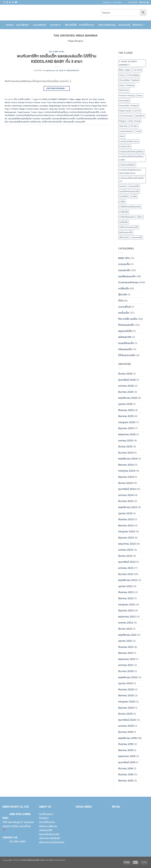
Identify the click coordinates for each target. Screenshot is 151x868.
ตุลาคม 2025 (125, 404)
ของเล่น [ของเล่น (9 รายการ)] (123, 186)
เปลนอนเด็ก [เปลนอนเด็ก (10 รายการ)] (137, 237)
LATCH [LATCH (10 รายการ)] (137, 111)
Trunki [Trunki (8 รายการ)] (138, 131)
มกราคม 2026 (126, 386)
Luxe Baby (43, 106)
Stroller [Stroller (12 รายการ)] (134, 126)
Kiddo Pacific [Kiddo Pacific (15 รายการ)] (125, 111)
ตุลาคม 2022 (125, 586)
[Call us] (13, 2)
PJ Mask (14, 109)
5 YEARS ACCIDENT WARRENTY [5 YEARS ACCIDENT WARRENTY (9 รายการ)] (128, 63)
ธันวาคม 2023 (126, 501)
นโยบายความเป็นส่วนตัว (52, 842)
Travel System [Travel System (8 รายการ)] (126, 131)
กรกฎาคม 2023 (127, 531)
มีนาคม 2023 (125, 556)
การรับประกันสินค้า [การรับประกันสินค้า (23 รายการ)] (127, 165)
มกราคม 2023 (126, 568)
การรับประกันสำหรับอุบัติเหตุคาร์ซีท (84, 112)
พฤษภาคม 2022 (127, 617)
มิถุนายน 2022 (126, 610)
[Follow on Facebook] (4, 2)
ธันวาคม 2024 (126, 453)
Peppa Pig (96, 106)
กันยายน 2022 (126, 592)
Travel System (24, 112)
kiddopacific (73, 70)
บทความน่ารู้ (124, 25)
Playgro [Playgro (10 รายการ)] (123, 121)
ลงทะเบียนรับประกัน (49, 834)
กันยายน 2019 (126, 744)
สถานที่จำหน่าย (87, 25)
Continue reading (57, 89)
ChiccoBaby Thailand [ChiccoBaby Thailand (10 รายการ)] (129, 80)
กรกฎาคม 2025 (127, 422)
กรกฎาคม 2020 (127, 702)
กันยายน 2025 (126, 410)
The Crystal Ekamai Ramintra (79, 109)
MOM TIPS (124, 258)
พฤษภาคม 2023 (127, 544)
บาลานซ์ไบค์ (124, 307)
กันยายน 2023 (126, 519)
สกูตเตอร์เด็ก (125, 331)
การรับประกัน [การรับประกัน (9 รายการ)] (125, 146)
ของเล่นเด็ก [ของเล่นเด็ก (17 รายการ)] (134, 186)
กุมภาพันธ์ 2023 (127, 562)
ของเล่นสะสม (90, 115)
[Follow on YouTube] (16, 2)
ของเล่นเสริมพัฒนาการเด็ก (64, 119)
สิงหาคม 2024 (126, 465)
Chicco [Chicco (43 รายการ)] (122, 75)
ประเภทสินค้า (40, 25)
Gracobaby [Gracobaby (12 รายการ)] (124, 100)
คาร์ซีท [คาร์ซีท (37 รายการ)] (122, 202)
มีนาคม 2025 (125, 446)
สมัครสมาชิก (125, 337)
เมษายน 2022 (126, 623)
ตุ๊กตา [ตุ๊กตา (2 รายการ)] (140, 217)
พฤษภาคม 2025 (127, 434)
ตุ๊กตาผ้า (123, 294)
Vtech (40, 112)
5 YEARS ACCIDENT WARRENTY (54, 99)
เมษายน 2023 (126, 550)
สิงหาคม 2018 (126, 781)
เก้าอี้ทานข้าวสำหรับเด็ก (52, 122)
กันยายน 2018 (126, 774)
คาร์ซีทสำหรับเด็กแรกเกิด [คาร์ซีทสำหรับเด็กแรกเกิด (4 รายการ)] (130, 207)
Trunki (34, 112)
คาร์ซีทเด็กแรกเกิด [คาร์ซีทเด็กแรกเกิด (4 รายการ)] (127, 217)
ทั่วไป (121, 301)
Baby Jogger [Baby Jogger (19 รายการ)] (125, 70)
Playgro (22, 109)
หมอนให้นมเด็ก (126, 343)
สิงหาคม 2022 (126, 598)
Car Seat (93, 99)
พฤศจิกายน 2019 (127, 738)
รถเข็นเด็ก (124, 313)
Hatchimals (17, 106)
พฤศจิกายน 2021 (127, 635)
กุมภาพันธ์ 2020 (127, 720)
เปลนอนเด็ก (80, 122)
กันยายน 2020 (126, 689)
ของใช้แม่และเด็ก (127, 276)
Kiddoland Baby (30, 106)
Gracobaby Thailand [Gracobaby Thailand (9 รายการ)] (129, 106)
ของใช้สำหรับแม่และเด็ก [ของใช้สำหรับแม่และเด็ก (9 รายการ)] (129, 191)
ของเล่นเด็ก (46, 119)
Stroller (62, 109)
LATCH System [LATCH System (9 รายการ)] (126, 116)
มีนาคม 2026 (125, 374)
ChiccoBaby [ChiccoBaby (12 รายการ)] (134, 75)
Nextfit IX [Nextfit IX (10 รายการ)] (140, 116)
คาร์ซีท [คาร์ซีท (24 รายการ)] (134, 196)
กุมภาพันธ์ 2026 (127, 380)
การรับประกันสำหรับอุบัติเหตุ (56, 112)
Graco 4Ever (94, 102)
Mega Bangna (55, 106)
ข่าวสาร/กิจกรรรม (107, 25)
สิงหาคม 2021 (126, 653)
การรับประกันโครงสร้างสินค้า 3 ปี (69, 115)
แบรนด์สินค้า (23, 25)
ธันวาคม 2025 (126, 392)
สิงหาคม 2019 (126, 750)
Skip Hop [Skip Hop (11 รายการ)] (123, 126)
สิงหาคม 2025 (126, 416)
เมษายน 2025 (126, 440)
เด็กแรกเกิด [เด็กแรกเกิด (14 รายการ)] (124, 237)
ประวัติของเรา (46, 814)
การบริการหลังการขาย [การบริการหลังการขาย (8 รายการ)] (129, 141)
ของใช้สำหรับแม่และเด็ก (86, 119)
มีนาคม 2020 (125, 714)
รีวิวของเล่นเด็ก (126, 325)
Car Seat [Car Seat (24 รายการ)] (138, 70)
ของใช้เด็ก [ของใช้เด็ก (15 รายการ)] (124, 196)
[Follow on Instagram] (7, 2)
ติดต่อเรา (44, 818)
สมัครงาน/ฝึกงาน (48, 826)
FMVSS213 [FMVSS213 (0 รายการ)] (124, 90)
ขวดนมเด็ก (124, 264)
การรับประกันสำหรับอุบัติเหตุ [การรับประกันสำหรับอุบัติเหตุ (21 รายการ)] (131, 152)
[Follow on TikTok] (10, 2)
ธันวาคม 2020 (126, 671)
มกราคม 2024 (126, 495)
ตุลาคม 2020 (125, 683)
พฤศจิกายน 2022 (128, 580)
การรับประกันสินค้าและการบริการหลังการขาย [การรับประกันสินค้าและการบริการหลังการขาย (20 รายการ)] (130, 171)
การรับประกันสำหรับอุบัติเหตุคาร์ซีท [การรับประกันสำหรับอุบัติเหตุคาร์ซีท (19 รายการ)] (131, 158)
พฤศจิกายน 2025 (128, 398)
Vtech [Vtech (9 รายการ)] (122, 136)
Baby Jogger (75, 99)
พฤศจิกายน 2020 (128, 677)
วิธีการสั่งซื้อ (71, 25)
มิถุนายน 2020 (126, 708)
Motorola (66, 106)
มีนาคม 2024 (125, 483)
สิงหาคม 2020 (126, 695)
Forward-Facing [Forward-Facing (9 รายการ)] (126, 95)
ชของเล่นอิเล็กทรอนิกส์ (19, 122)
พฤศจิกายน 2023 (128, 507)
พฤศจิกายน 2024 (128, 459)
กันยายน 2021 (126, 647)
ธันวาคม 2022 (126, 574)
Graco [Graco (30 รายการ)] (139, 95)
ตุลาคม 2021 (125, 641)
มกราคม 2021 (126, 665)
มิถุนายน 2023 (126, 538)
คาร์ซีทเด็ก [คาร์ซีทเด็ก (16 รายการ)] (124, 212)
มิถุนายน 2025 (126, 428)
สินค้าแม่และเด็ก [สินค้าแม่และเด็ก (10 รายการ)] (126, 232)
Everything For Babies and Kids (67, 102)
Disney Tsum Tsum (43, 102)
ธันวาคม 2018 (126, 768)
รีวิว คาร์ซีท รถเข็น (57, 52)
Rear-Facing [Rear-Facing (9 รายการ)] (135, 121)
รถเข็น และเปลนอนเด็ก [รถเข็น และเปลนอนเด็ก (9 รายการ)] (129, 227)
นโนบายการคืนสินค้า (50, 838)
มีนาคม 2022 (125, 629)
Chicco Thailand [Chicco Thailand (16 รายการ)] (127, 85)
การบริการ (56, 25)
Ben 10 (85, 99)
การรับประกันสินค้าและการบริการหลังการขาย (35, 115)
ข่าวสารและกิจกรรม (128, 282)
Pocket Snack (33, 109)
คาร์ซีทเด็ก (124, 288)
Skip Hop (53, 109)
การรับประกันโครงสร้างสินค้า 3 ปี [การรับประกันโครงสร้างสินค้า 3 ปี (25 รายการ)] (131, 180)
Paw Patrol (86, 106)
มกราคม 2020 (126, 726)
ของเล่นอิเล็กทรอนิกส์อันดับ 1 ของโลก (24, 119)
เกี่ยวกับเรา (139, 25)
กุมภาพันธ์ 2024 (127, 489)
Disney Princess (25, 102)
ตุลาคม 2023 (125, 513)
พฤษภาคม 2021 (127, 659)
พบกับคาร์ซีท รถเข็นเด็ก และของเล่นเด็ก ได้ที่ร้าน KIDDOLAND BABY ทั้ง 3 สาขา (57, 59)
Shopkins (44, 109)
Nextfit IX (75, 106)
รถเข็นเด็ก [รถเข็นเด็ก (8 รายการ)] (123, 222)
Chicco (14, 102)
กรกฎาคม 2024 (127, 471)
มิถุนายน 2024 (126, 477)
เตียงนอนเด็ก (68, 122)
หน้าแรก (10, 25)
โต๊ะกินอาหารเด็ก (127, 355)
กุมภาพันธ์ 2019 (127, 762)
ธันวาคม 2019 (125, 732)
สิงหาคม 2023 (126, 525)
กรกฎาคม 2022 (127, 604)
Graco (85, 102)
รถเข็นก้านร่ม (35, 122)
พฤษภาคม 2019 (127, 756)
